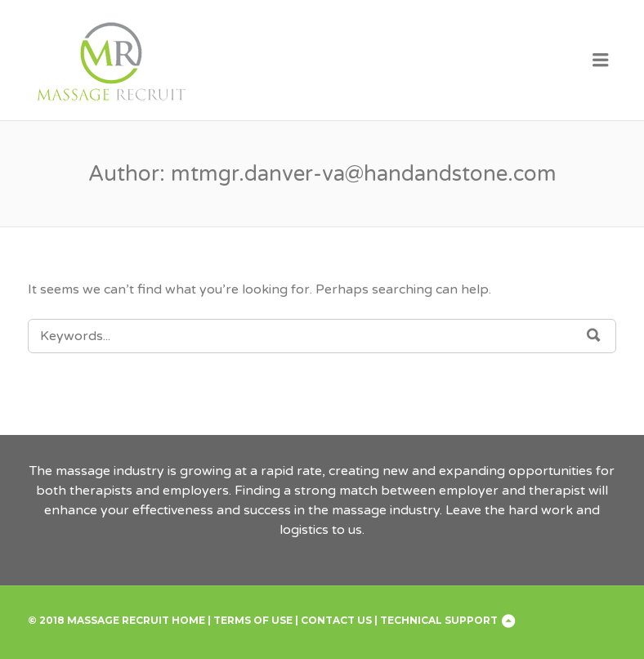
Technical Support (439, 620)
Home (188, 620)
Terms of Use (253, 620)
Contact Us (336, 620)
